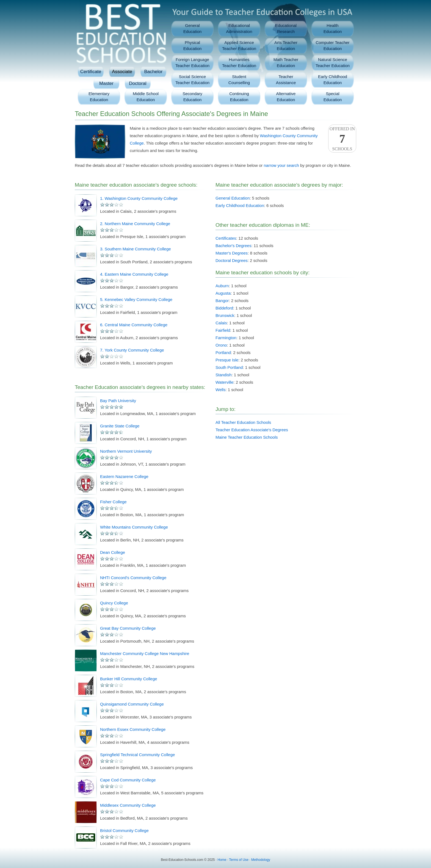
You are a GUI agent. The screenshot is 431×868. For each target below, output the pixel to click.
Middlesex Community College (128, 805)
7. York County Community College (132, 350)
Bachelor (153, 72)
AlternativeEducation (286, 97)
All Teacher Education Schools (243, 422)
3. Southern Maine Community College (136, 249)
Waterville (224, 382)
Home (222, 860)
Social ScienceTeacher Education (192, 80)
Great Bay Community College (128, 628)
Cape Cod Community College (128, 780)
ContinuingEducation (239, 97)
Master (106, 83)
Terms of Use (239, 860)
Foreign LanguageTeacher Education (192, 63)
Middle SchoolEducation (146, 97)
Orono (221, 345)
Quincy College (114, 603)
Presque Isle (227, 360)
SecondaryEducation (192, 97)
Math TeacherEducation (286, 63)
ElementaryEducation (99, 97)
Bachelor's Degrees (233, 246)
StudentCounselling (239, 80)
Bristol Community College (124, 830)
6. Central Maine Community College (134, 325)
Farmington (226, 338)
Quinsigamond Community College (132, 704)
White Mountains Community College (134, 527)
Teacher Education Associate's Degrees (252, 430)
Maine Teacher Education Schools (247, 437)
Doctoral (138, 83)
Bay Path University (118, 401)
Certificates (226, 238)
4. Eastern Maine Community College (134, 274)
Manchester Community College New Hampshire (145, 653)
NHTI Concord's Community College (133, 578)
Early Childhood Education (240, 205)
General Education (233, 198)
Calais (221, 323)
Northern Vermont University (126, 451)
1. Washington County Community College (139, 198)
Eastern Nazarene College (124, 476)
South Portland (229, 367)
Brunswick (225, 315)
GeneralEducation (193, 28)
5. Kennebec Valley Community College (136, 299)
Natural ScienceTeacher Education (333, 63)
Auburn (222, 286)
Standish (223, 375)
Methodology (261, 860)
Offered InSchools (342, 139)
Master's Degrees (232, 253)
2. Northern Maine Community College (135, 224)
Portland (223, 353)
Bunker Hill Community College (129, 679)
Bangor (222, 301)
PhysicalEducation (193, 45)
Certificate (91, 72)
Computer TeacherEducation (332, 45)
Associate (122, 72)
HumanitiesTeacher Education (239, 63)
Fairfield (223, 330)
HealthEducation (333, 28)
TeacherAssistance (286, 80)
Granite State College (120, 426)
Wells (220, 390)
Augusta (223, 293)
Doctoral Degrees (232, 260)
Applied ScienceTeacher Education (239, 45)
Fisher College (113, 502)
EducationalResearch (286, 28)
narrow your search (281, 165)
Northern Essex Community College (133, 729)
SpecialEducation (333, 97)
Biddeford (224, 308)
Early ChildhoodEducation (333, 80)
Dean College (113, 552)
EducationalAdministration (239, 28)
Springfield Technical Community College (137, 755)
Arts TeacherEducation (286, 45)
